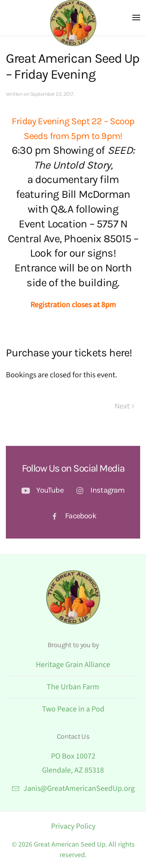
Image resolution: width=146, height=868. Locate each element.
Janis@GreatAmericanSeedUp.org (73, 789)
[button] (136, 18)
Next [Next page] (124, 406)
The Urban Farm (73, 687)
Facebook (81, 516)
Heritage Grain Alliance (73, 665)
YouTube (50, 490)
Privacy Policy (73, 826)
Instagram (108, 490)
